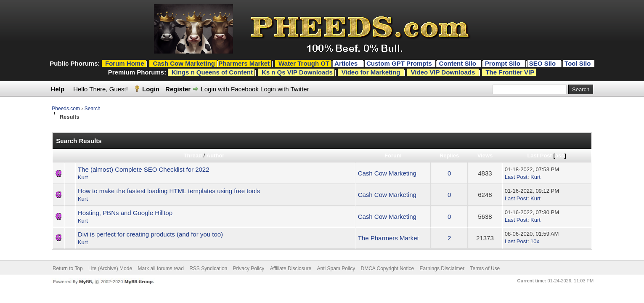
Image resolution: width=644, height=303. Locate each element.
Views (485, 155)
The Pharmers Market (388, 238)
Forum (393, 155)
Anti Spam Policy (336, 268)
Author (216, 155)
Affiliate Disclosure (291, 268)
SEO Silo (543, 63)
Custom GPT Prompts (399, 63)
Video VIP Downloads (443, 72)
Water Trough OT (304, 63)
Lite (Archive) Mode (110, 268)
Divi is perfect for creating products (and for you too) (150, 234)
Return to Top (68, 268)
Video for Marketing (371, 72)
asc (560, 155)
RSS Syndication (208, 268)
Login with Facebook (230, 89)
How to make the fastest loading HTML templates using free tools (169, 191)
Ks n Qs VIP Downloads (297, 72)
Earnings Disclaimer (442, 268)
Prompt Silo (504, 63)
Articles (347, 63)
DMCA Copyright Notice (388, 268)
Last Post (539, 155)
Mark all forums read (160, 268)
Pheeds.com (66, 109)
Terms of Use (485, 268)
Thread (193, 155)
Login (151, 89)
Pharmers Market (244, 63)
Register (178, 89)
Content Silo (459, 63)
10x (535, 241)
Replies (449, 155)
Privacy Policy (249, 268)
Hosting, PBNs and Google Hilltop (125, 213)
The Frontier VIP (510, 72)
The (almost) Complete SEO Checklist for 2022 (144, 169)
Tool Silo (578, 63)
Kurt (83, 177)
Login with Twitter (285, 89)
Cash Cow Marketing (387, 173)
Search (93, 109)
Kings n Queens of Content (212, 72)
